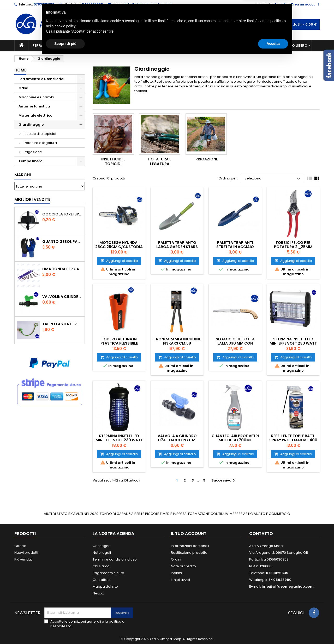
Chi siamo (101, 566)
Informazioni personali (190, 546)
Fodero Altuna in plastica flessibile (119, 341)
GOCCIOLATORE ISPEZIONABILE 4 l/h (62, 214)
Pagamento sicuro (108, 573)
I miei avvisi (180, 580)
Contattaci (102, 580)
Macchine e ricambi (108, 46)
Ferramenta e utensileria (57, 46)
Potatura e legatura (40, 143)
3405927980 (92, 4)
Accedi (280, 4)
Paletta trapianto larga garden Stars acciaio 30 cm (177, 247)
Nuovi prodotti (26, 553)
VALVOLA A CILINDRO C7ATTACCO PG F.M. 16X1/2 (177, 440)
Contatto (261, 534)
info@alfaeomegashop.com (149, 4)
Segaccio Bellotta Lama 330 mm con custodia (235, 343)
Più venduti (23, 559)
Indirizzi (177, 573)
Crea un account (305, 4)
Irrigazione (33, 152)
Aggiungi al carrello (119, 261)
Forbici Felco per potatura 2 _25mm (293, 245)
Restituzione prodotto (189, 553)
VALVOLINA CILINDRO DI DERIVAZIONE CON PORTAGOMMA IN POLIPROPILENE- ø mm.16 (62, 297)
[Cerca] (167, 25)
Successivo (224, 480)
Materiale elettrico (155, 46)
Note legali (102, 553)
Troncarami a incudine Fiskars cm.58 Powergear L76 (177, 343)
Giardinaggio (215, 46)
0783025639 (44, 4)
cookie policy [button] (65, 612)
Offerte (20, 546)
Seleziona (273, 179)
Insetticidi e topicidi (40, 134)
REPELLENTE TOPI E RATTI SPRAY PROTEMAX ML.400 (293, 438)
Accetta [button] (273, 630)
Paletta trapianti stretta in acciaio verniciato (235, 247)
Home (20, 70)
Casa (188, 46)
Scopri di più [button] (65, 630)
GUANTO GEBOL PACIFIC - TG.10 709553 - (62, 242)
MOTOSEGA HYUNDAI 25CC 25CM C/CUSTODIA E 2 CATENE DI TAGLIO (119, 247)
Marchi (23, 175)
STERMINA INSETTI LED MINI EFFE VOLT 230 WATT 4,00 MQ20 (119, 440)
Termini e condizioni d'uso (115, 559)
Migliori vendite (32, 199)
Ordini (176, 559)
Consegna (102, 546)
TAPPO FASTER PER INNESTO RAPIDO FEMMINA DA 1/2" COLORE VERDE (62, 324)
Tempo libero (295, 46)
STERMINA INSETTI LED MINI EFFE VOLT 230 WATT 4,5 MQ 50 (293, 343)
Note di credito (183, 566)
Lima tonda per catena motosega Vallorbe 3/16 (62, 269)
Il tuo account (189, 534)
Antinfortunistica (255, 46)
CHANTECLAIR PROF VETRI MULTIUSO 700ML (235, 438)
